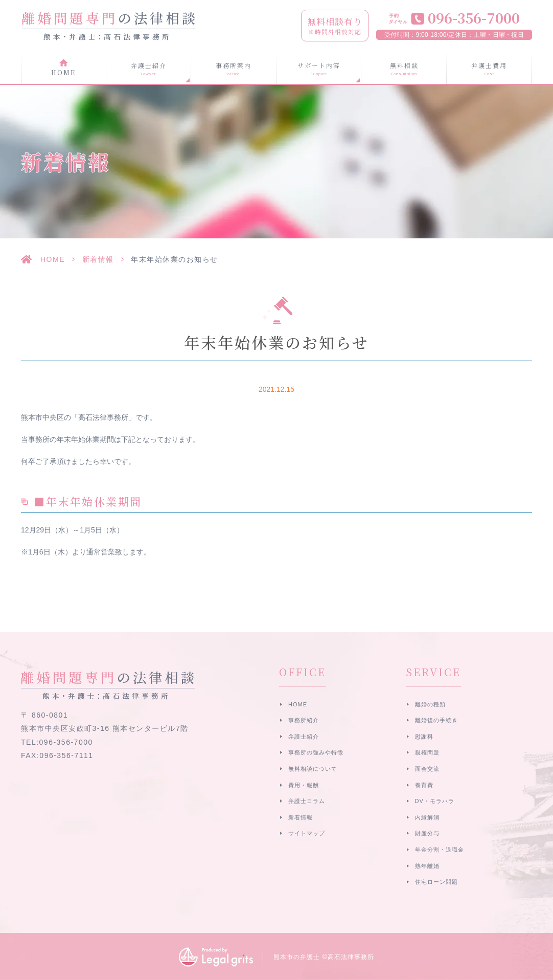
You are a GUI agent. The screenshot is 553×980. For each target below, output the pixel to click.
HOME (63, 72)
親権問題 (427, 752)
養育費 (424, 785)
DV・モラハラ (435, 801)
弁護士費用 (489, 69)
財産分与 (427, 833)
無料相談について (313, 769)
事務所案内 (234, 69)
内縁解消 (427, 817)
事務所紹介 (304, 720)
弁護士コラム (307, 801)
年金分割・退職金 (440, 850)
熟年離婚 (427, 866)
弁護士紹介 (304, 737)
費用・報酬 (304, 785)
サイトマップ (307, 833)
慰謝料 (424, 737)
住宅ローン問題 (436, 882)
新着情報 (98, 259)
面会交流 (427, 769)
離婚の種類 (430, 704)
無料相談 (404, 69)
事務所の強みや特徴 (316, 752)
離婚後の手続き (436, 720)
